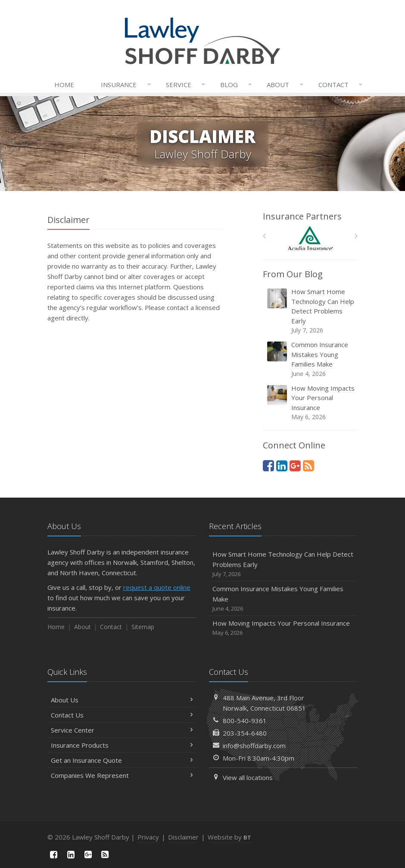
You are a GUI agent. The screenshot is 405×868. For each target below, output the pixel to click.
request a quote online (157, 587)
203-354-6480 (245, 733)
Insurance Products (122, 745)
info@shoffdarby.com (254, 746)
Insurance (124, 85)
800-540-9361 (245, 721)
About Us (122, 700)
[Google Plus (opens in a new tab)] (295, 465)
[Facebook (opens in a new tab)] (268, 465)
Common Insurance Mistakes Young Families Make (311, 359)
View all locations (248, 777)
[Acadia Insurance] (310, 238)
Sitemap (143, 627)
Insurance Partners (302, 216)
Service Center (122, 730)
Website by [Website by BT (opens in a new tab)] (229, 837)
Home (64, 85)
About (283, 85)
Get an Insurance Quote (122, 760)
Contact (339, 85)
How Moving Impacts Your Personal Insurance (311, 403)
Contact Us (122, 715)
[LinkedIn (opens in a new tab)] (282, 465)
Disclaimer (183, 837)
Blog (234, 85)
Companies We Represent (122, 775)
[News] (308, 465)
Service (184, 85)
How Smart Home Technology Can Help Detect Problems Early (311, 311)
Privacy (148, 837)
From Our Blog (293, 274)
